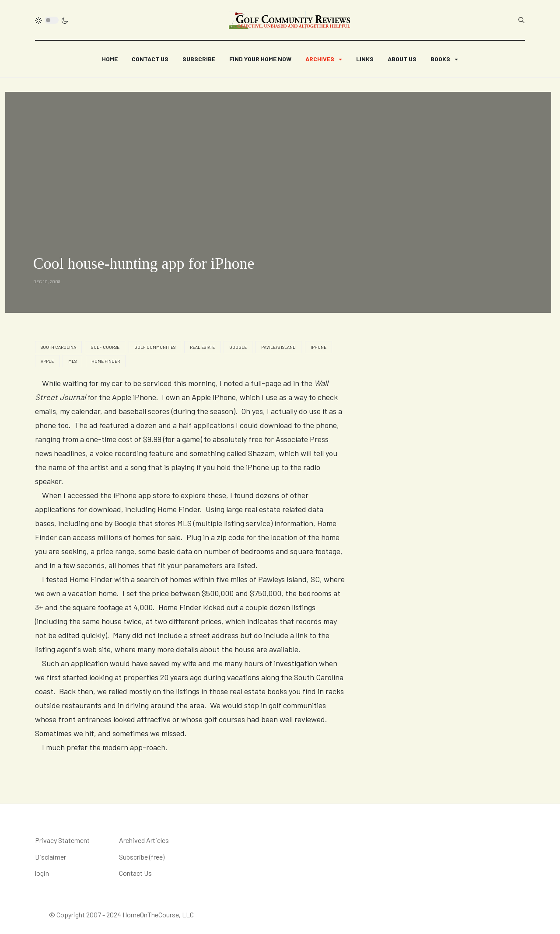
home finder (106, 361)
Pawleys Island (278, 347)
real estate (202, 347)
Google (238, 347)
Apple (47, 361)
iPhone (318, 347)
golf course (105, 347)
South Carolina (58, 347)
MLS (72, 361)
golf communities (155, 347)
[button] (324, 59)
